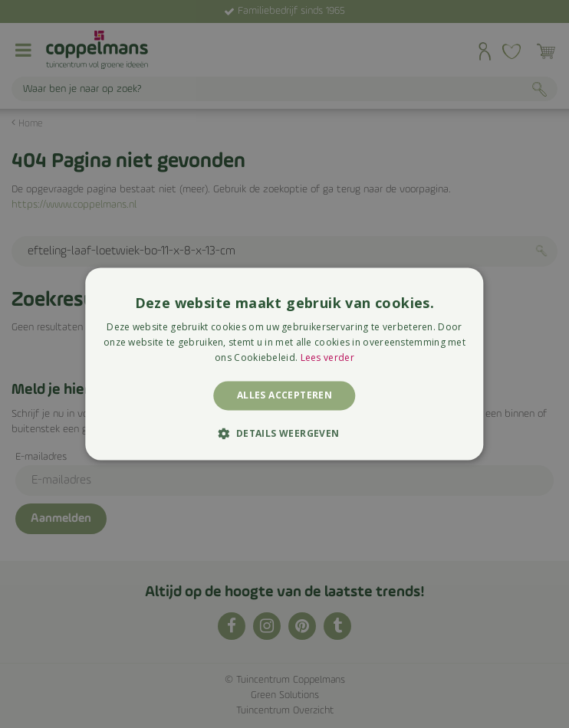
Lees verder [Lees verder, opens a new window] (327, 357)
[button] (284, 434)
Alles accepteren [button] (284, 395)
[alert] (284, 364)
